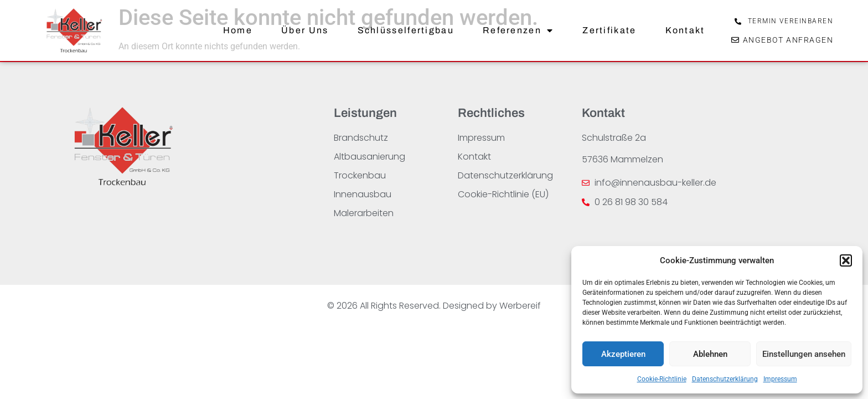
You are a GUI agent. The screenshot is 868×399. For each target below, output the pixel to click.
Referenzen (518, 30)
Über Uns (305, 30)
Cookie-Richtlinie (662, 379)
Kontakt (685, 30)
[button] (846, 260)
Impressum (780, 379)
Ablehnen (710, 354)
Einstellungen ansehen (804, 354)
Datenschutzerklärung (725, 379)
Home (238, 30)
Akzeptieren (623, 354)
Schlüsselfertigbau (406, 30)
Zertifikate (609, 30)
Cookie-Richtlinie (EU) (503, 194)
